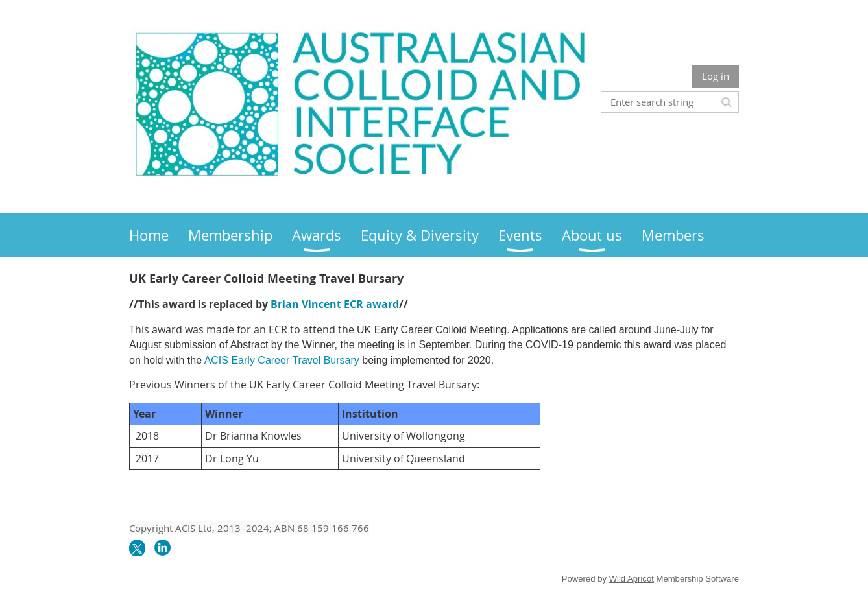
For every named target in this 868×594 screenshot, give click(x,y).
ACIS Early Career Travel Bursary (282, 360)
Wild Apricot (632, 579)
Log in (716, 76)
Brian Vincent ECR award (335, 304)
